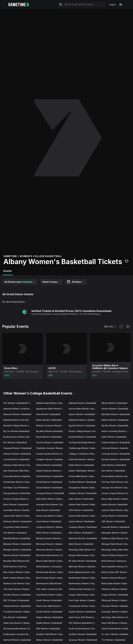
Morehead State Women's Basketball (51, 555)
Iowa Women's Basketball (48, 510)
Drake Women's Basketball (81, 465)
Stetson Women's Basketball (49, 640)
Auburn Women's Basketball (82, 414)
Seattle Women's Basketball (49, 623)
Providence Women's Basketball (18, 612)
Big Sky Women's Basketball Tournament (117, 426)
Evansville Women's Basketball (18, 476)
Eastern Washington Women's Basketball (84, 471)
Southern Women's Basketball (83, 634)
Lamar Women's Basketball (49, 521)
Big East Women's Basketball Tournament (84, 426)
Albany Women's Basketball (114, 403)
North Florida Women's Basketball (51, 578)
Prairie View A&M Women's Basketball (51, 606)
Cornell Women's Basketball (16, 459)
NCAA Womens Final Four (15, 567)
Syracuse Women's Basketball (83, 640)
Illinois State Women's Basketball (117, 499)
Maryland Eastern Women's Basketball (51, 538)
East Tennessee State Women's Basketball (19, 471)
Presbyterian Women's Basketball (84, 606)
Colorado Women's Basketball (116, 454)
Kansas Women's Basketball (115, 516)
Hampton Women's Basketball (83, 493)
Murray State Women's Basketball (51, 561)
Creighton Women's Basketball (50, 459)
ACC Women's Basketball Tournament (19, 403)
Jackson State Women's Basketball (117, 510)
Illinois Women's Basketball (16, 504)
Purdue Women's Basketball (49, 612)
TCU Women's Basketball (113, 640)
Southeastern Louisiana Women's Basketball (19, 634)
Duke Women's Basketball (114, 465)
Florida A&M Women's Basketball (84, 476)
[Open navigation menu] (121, 5)
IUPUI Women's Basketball (81, 510)
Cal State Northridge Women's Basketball (84, 442)
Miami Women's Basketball (81, 544)
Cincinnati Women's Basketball (116, 448)
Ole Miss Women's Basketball (17, 595)
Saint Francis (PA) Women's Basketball (84, 617)
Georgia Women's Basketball (17, 493)
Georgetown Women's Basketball (84, 488)
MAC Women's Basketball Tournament (84, 533)
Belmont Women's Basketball (115, 420)
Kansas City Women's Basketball (51, 516)
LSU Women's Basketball (15, 533)
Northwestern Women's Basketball (84, 583)
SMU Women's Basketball (48, 629)
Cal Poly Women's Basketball (50, 442)
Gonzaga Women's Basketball (50, 493)
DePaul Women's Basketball (49, 465)
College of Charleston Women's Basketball (84, 454)
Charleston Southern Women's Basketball (51, 448)
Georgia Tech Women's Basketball (117, 488)
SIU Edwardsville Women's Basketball (19, 629)
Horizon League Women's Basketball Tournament (117, 493)
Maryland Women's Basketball (83, 538)
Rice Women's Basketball (15, 617)
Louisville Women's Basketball (115, 527)
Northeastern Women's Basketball (84, 578)
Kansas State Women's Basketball (84, 516)
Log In (112, 5)
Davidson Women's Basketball (116, 459)
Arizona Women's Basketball (115, 409)
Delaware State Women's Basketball (19, 465)
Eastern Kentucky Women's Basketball (51, 471)
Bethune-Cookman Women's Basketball (51, 426)
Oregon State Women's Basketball (84, 595)
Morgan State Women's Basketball (84, 555)
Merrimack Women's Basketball (51, 544)
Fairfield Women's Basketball (50, 476)
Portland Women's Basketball (17, 606)
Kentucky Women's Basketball (17, 521)
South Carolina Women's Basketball (84, 629)
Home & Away (51, 282)
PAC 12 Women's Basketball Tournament (19, 600)
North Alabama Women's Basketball (84, 572)
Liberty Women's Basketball (82, 521)
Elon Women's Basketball (113, 471)
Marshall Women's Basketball (17, 538)
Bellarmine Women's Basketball (83, 420)
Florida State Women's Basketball (19, 482)
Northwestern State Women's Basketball (51, 583)
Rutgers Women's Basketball (49, 617)
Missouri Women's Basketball (17, 555)
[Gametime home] (20, 5)
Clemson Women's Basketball (17, 454)
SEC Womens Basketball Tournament (84, 623)
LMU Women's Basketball (113, 521)
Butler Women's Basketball (114, 437)
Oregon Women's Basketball (115, 595)
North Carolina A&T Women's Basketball (117, 572)
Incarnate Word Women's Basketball (51, 504)
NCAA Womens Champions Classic (117, 561)
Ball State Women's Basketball (115, 414)
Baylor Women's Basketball (49, 420)
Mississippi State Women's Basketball (84, 550)
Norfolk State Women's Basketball (51, 572)
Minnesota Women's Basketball (51, 550)
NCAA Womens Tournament (49, 567)
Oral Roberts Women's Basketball (51, 595)
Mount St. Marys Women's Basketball (117, 555)
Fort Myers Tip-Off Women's (17, 488)
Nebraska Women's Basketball (83, 567)
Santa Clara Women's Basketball (18, 623)
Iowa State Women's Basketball (18, 510)
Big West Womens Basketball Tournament (51, 431)
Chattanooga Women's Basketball (84, 448)
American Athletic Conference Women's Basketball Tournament (19, 409)
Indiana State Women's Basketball (84, 504)
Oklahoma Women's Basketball (116, 589)
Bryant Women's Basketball (49, 437)
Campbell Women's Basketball (17, 448)
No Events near (20, 282)
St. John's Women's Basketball (116, 634)
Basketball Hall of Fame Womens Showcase (19, 420)
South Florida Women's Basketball (117, 629)
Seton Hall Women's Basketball (116, 623)
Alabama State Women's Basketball (51, 403)
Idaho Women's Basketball (81, 499)
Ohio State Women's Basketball (18, 589)
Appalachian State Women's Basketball (51, 409)
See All (110, 327)
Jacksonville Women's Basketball (19, 516)
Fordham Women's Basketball (82, 482)
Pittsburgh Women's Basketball (116, 600)
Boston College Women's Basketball (84, 431)
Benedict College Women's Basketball (19, 426)
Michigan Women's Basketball (17, 550)
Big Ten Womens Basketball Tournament (19, 431)
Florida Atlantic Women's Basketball (117, 476)
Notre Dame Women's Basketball (117, 583)
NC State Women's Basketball (83, 561)
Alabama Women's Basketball (82, 403)
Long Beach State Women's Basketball (19, 527)
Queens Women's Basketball (82, 612)
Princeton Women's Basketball (116, 606)
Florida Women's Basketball (49, 482)
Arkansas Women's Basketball (17, 414)
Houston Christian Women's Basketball (19, 499)
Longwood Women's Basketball (51, 527)
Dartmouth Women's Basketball (83, 459)
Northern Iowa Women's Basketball (19, 583)
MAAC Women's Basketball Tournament (51, 533)
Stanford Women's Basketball (17, 640)
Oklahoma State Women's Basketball (84, 589)
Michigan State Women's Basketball (117, 544)
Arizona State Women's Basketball (84, 409)
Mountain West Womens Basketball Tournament (19, 561)
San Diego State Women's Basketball (117, 617)
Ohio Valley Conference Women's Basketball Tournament (51, 589)
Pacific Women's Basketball (49, 600)
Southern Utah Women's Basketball (51, 634)
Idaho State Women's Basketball (51, 499)
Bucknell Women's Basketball (82, 437)
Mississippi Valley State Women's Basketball (117, 550)
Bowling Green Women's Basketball (19, 437)
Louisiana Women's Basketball (83, 527)
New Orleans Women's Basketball (19, 572)
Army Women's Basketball (48, 414)
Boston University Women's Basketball (117, 431)
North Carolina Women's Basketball (19, 578)
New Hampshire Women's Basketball (117, 567)
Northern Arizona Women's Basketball (117, 578)
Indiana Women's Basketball (115, 504)
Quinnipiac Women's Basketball (116, 612)
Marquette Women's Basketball (116, 533)
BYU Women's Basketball (15, 442)
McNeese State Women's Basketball (117, 538)
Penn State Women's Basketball (84, 600)
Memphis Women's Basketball (17, 544)
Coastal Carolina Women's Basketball (51, 454)
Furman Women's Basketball (49, 488)
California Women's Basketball (116, 442)
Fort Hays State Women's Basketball (117, 482)
